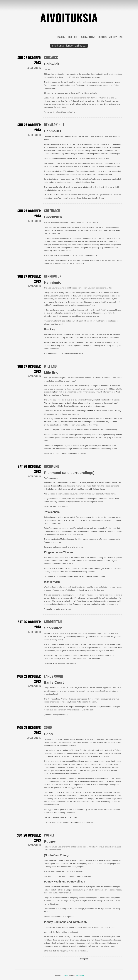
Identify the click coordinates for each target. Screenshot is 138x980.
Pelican (65, 975)
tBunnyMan (80, 975)
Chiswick (51, 57)
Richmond (52, 466)
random (61, 37)
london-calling (87, 37)
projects (73, 37)
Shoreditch (53, 622)
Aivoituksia (69, 17)
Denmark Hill (54, 125)
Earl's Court (54, 676)
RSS (121, 37)
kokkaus (102, 37)
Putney (49, 835)
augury (113, 37)
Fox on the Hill (50, 195)
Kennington (53, 276)
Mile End (50, 366)
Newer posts (83, 959)
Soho (48, 727)
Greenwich (52, 211)
